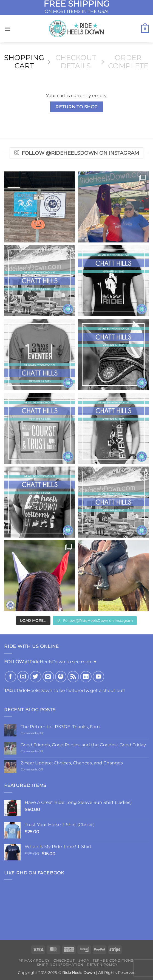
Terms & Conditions (113, 960)
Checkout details (76, 62)
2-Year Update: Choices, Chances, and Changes (72, 763)
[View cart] (145, 29)
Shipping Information (60, 965)
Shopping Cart (24, 62)
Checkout (64, 960)
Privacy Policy (34, 960)
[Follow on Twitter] (36, 677)
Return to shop (76, 107)
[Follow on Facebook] (10, 677)
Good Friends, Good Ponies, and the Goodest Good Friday (83, 745)
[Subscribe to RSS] (73, 677)
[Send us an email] (48, 677)
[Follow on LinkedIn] (86, 677)
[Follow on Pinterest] (61, 677)
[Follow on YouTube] (98, 677)
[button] (7, 29)
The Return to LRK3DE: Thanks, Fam (60, 727)
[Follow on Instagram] (23, 677)
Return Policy (102, 965)
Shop (84, 960)
